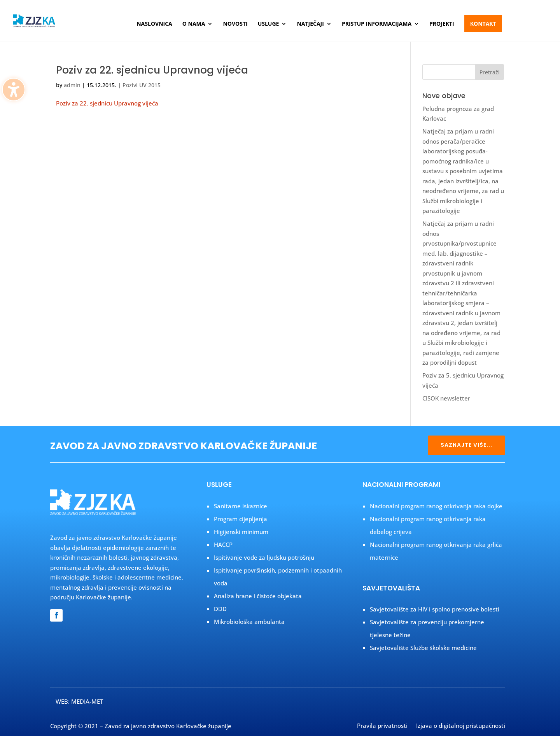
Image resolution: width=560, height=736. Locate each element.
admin (72, 85)
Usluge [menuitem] (269, 24)
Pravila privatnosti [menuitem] (382, 726)
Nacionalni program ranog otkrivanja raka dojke (436, 506)
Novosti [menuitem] (235, 24)
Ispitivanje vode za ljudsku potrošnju (264, 557)
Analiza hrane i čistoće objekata (258, 596)
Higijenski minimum (241, 532)
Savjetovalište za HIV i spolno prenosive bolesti (435, 609)
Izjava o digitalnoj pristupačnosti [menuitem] (461, 726)
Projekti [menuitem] (442, 24)
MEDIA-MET (87, 701)
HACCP (223, 545)
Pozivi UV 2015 (142, 85)
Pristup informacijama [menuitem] (377, 24)
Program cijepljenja (241, 519)
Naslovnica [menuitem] (154, 24)
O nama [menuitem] (194, 24)
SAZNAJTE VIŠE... (466, 445)
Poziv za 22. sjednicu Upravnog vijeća (152, 70)
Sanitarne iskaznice (241, 506)
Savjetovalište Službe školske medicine (423, 648)
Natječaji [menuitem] (310, 24)
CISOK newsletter (446, 398)
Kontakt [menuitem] (483, 24)
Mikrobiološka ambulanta (249, 622)
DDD (220, 609)
